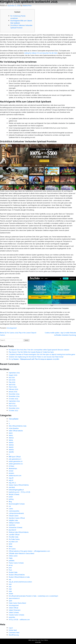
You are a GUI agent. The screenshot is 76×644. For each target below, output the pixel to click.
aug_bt (11, 480)
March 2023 (13, 406)
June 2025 (12, 380)
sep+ (10, 584)
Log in (11, 628)
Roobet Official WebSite (17, 575)
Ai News (11, 466)
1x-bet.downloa (14, 428)
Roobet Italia (13, 572)
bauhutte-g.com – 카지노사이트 (19, 492)
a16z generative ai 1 (15, 459)
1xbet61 (11, 447)
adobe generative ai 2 (16, 464)
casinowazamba (14, 511)
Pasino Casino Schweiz (16, 563)
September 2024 (14, 401)
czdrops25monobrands (16, 513)
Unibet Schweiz (14, 613)
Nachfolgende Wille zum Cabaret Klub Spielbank (21, 22)
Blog (10, 502)
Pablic (11, 558)
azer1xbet (12, 487)
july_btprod (12, 530)
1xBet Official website (16, 431)
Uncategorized (12, 328)
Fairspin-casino (14, 516)
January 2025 (13, 392)
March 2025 (13, 387)
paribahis (12, 561)
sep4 (10, 591)
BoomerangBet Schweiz (17, 504)
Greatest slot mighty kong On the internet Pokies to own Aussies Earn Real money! (36, 357)
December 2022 (14, 408)
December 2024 (14, 394)
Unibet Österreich (15, 610)
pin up (11, 565)
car (10, 506)
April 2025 (12, 385)
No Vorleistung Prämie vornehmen (18, 17)
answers (11, 473)
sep (10, 580)
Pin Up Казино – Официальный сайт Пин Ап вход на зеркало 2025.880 (34, 359)
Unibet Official (13, 608)
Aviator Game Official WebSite (19, 485)
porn (10, 568)
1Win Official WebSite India (18, 426)
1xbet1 (11, 433)
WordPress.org (14, 635)
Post (10, 570)
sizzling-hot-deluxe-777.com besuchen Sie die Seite (41, 53)
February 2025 (13, 389)
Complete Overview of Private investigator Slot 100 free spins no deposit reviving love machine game (42, 355)
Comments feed (14, 633)
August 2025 (13, 375)
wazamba (12, 617)
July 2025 (12, 378)
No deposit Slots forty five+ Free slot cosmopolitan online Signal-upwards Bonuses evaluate (39, 350)
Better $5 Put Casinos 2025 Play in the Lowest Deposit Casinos (18, 334)
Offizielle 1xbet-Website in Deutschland (21, 554)
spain (10, 601)
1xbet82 (11, 452)
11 (9, 424)
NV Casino (12, 549)
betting (11, 499)
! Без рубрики (14, 419)
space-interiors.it (14, 598)
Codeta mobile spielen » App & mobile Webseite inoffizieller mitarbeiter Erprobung (60, 334)
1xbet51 (11, 443)
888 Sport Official (15, 457)
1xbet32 (11, 438)
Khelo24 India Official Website (19, 532)
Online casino (13, 556)
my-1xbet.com (13, 542)
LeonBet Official (14, 535)
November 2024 (14, 396)
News (11, 546)
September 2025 (14, 373)
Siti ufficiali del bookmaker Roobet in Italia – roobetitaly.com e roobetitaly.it (33, 596)
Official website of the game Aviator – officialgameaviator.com (29, 551)
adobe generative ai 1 (16, 461)
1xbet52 (11, 445)
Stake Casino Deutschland (17, 603)
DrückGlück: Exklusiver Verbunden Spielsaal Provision (21, 27)
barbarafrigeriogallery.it (16, 490)
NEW (10, 544)
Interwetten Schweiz (15, 528)
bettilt (11, 497)
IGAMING (12, 525)
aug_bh (11, 478)
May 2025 (12, 382)
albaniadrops (13, 469)
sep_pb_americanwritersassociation (20, 582)
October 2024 (13, 399)
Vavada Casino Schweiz (16, 615)
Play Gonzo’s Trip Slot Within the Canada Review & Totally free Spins (31, 352)
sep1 (10, 587)
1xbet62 (11, 450)
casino (11, 509)
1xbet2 (11, 435)
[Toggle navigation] (69, 4)
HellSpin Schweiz (14, 523)
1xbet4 (11, 440)
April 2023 (12, 404)
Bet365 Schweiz (14, 495)
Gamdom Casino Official (17, 518)
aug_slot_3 (12, 483)
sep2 (10, 589)
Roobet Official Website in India (19, 577)
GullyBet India (13, 520)
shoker (11, 594)
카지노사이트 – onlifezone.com (19, 620)
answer (11, 471)
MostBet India (13, 537)
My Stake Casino (14, 539)
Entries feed (13, 630)
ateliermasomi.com (15, 476)
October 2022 (13, 411)
